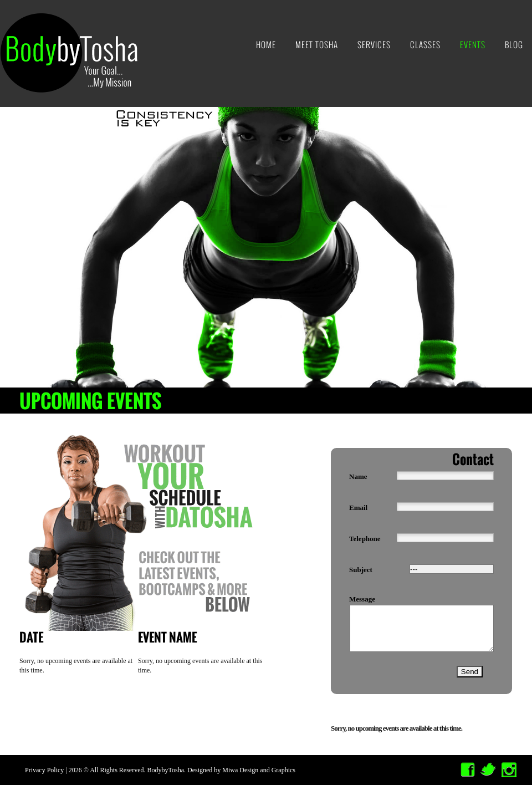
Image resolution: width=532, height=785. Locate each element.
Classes (425, 45)
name (358, 476)
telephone (365, 539)
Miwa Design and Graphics (259, 770)
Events (473, 45)
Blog (514, 45)
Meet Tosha (317, 45)
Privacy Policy (44, 770)
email (358, 508)
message (362, 599)
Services (374, 45)
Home (266, 45)
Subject (361, 570)
